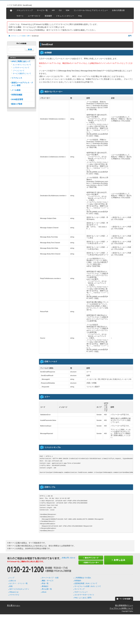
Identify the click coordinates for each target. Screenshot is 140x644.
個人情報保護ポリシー (124, 605)
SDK (68, 10)
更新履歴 (48, 16)
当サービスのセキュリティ (19, 589)
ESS (24, 36)
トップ (12, 578)
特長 (11, 586)
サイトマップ (79, 589)
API (53, 10)
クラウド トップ (16, 36)
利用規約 (78, 581)
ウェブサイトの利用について (121, 608)
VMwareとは (14, 592)
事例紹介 (45, 586)
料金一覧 (45, 583)
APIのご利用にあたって (21, 61)
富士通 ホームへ (14, 605)
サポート (20, 16)
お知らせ (13, 581)
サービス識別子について (22, 74)
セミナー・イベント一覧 (18, 583)
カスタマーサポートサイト (84, 595)
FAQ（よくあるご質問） (84, 598)
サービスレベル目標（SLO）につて (88, 586)
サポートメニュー (81, 592)
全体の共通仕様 (118, 10)
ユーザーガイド (34, 16)
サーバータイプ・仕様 (50, 578)
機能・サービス (48, 581)
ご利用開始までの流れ (83, 578)
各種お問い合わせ (69, 558)
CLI (60, 10)
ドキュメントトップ (25, 10)
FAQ (80, 16)
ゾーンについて (19, 71)
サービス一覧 (42, 10)
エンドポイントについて (22, 65)
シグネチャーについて (21, 68)
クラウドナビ (14, 595)
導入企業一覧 (47, 589)
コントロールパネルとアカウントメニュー (91, 10)
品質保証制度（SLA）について (86, 583)
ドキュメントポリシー (65, 16)
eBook (44, 592)
